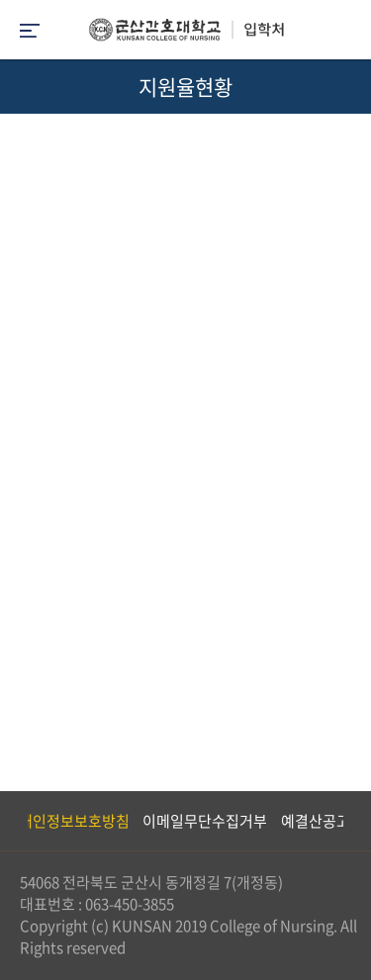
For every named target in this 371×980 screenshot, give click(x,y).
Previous (15, 821)
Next (346, 821)
